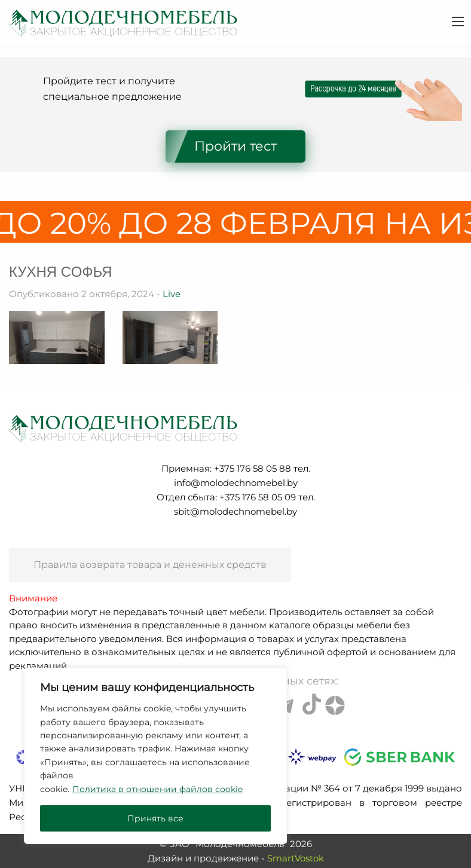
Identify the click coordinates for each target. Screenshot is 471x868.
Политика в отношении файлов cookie (157, 789)
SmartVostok (296, 858)
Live (172, 294)
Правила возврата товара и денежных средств (150, 565)
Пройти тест (235, 146)
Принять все (155, 818)
